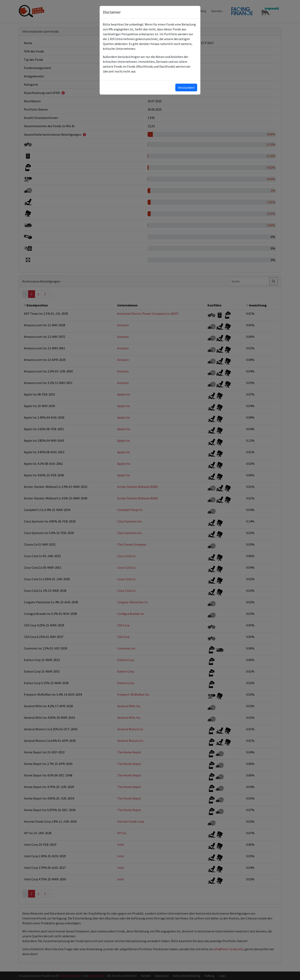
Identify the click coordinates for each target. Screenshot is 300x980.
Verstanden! (186, 87)
